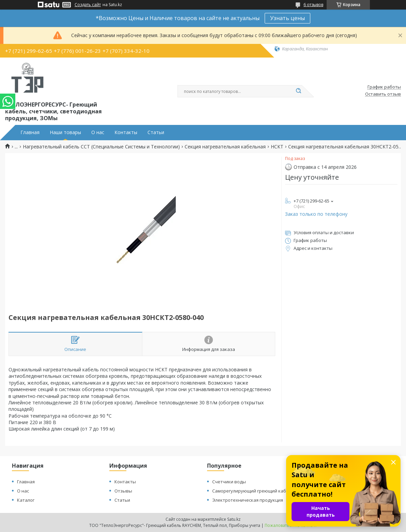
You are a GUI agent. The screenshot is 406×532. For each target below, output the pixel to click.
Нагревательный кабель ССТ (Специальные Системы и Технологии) (101, 147)
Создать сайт (88, 5)
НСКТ (277, 147)
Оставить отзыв (383, 94)
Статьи (156, 132)
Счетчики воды (229, 482)
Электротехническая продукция (248, 500)
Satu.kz (234, 519)
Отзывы (123, 491)
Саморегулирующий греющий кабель (253, 491)
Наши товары (65, 132)
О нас (98, 132)
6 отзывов (313, 5)
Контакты (126, 132)
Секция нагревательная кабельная (225, 147)
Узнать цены (287, 18)
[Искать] (298, 91)
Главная (30, 132)
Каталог (26, 500)
